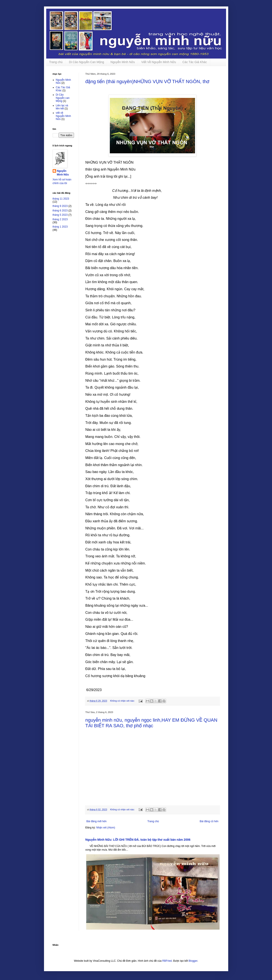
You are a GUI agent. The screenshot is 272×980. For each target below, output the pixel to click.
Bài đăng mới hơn (97, 821)
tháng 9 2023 (60, 206)
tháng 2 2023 (60, 219)
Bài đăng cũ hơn (209, 821)
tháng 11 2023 (61, 199)
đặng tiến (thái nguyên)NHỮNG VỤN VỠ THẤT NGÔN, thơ (147, 81)
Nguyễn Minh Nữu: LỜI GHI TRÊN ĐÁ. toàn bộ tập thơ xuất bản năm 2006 (138, 840)
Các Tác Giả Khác (195, 62)
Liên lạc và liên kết (62, 107)
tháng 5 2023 (60, 215)
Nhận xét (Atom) (106, 828)
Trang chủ (56, 62)
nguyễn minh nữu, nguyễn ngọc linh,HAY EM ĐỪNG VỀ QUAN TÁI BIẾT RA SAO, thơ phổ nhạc (151, 723)
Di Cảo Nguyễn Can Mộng (87, 62)
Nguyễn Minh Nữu (123, 62)
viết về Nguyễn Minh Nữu (63, 116)
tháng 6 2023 (60, 211)
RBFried (167, 961)
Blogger (193, 961)
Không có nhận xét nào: (123, 701)
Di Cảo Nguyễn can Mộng (63, 98)
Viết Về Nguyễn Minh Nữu (159, 62)
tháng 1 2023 (60, 227)
